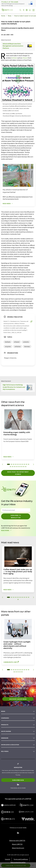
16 (18, 467)
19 (24, 467)
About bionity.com (18, 848)
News (3, 711)
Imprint (7, 859)
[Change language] (27, 10)
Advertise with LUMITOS (17, 840)
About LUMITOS (17, 844)
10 (27, 464)
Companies (5, 718)
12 (10, 467)
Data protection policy (18, 862)
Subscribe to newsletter (16, 516)
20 (26, 467)
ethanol (25, 58)
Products (5, 725)
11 (29, 464)
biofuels (14, 58)
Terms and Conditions (21, 859)
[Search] (20, 10)
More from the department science (18, 473)
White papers (6, 731)
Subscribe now (18, 780)
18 (22, 467)
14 (14, 467)
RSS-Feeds (5, 751)
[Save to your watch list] (30, 10)
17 (20, 467)
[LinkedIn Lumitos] (18, 833)
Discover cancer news (18, 699)
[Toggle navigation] (34, 10)
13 (12, 467)
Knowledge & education (10, 745)
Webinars (5, 738)
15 (16, 467)
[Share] (24, 10)
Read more (7, 530)
